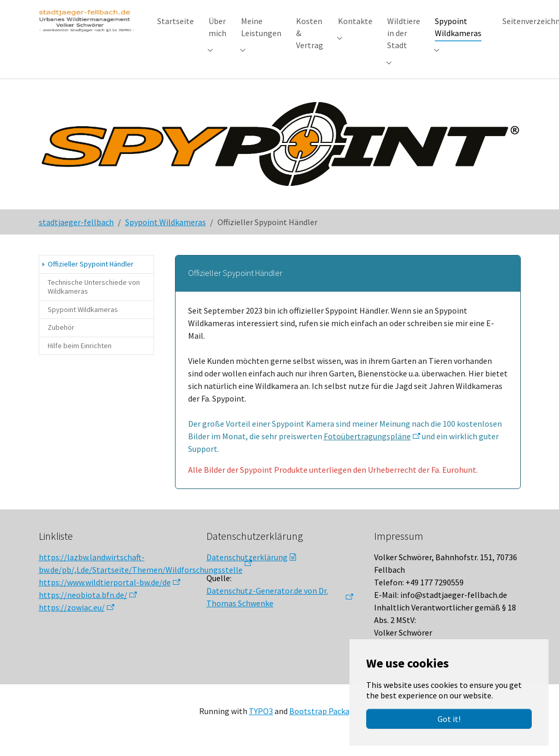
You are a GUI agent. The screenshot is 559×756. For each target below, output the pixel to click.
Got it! (449, 719)
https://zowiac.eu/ (72, 617)
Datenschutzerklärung (247, 567)
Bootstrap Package (324, 721)
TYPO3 (261, 721)
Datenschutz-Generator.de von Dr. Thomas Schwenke (267, 607)
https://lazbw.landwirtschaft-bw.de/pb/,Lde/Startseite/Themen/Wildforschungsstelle (141, 573)
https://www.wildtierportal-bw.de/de (105, 592)
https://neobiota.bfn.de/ (83, 605)
